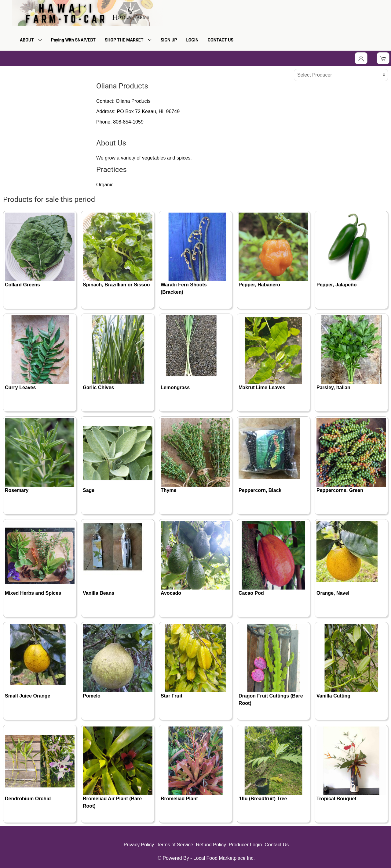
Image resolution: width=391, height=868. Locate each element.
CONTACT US (221, 40)
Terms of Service (175, 845)
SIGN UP (169, 40)
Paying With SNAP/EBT (73, 40)
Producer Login (245, 845)
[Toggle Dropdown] (361, 58)
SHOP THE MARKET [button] (128, 40)
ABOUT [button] (31, 40)
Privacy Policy (139, 845)
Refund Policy (211, 845)
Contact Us (277, 845)
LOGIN (192, 40)
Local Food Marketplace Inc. (224, 858)
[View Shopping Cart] (383, 58)
